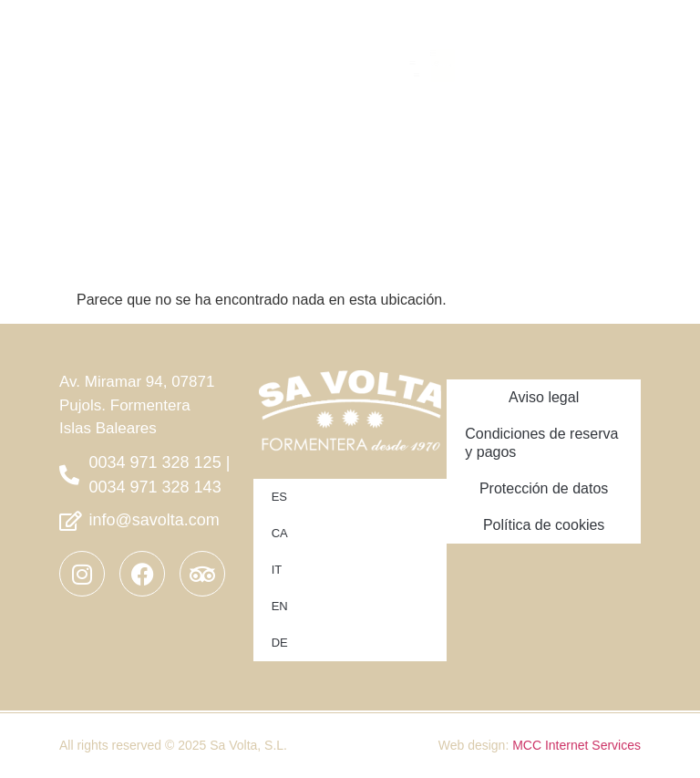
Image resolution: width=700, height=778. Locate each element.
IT (277, 570)
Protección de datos (544, 488)
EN (280, 606)
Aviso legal (544, 397)
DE (280, 643)
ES (279, 497)
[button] (555, 53)
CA (280, 533)
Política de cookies (544, 525)
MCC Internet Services (576, 745)
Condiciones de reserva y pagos (541, 443)
